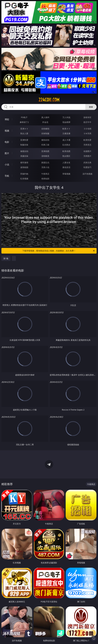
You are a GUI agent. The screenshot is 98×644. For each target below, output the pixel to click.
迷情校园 (24, 167)
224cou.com (49, 100)
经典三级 (45, 145)
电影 (7, 142)
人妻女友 (66, 162)
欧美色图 (66, 151)
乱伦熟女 (66, 145)
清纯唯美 (45, 156)
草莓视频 (66, 174)
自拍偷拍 (45, 129)
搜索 (91, 107)
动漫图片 (87, 151)
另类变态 (87, 145)
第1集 (6, 258)
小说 (7, 165)
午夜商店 (45, 174)
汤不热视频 (87, 174)
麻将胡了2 (24, 122)
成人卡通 (66, 140)
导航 (7, 176)
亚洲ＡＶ (24, 129)
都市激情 (24, 162)
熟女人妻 (24, 133)
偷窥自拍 (24, 151)
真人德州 (45, 117)
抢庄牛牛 (87, 122)
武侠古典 (87, 162)
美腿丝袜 (24, 156)
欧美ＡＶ (66, 129)
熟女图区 (66, 156)
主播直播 (66, 133)
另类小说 (45, 167)
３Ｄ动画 (87, 129)
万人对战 (66, 117)
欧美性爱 (87, 140)
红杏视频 (24, 179)
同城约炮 (24, 174)
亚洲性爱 (24, 140)
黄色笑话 (66, 167)
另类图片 (87, 156)
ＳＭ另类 (87, 133)
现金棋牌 (66, 122)
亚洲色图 (45, 151)
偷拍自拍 (45, 140)
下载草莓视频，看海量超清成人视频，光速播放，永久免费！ (59, 251)
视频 (7, 131)
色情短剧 (45, 179)
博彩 (7, 119)
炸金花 (45, 122)
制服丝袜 (24, 145)
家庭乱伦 (45, 162)
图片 (7, 153)
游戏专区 (87, 117)
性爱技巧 (87, 167)
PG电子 (24, 117)
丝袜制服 (45, 133)
